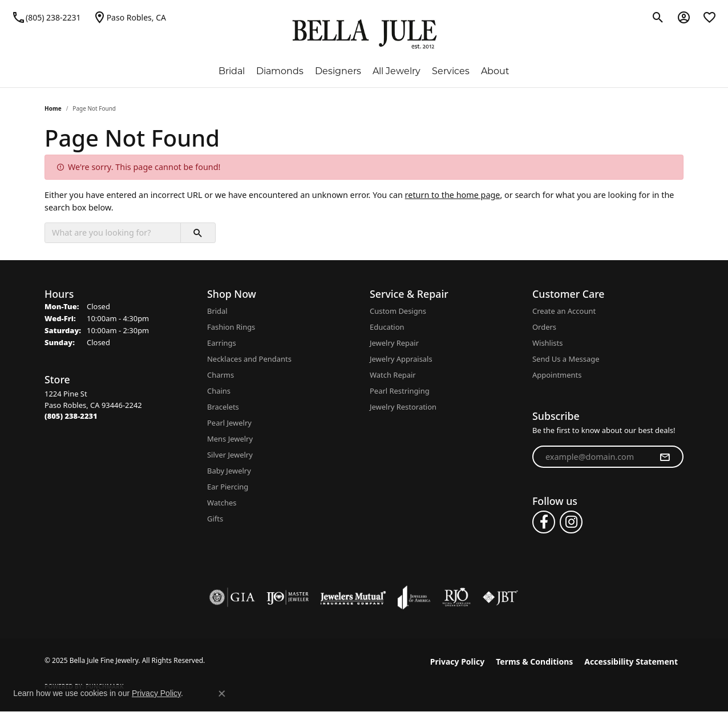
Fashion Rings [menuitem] (231, 327)
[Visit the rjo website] (456, 597)
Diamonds (280, 71)
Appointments (557, 375)
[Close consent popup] (222, 694)
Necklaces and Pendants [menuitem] (249, 359)
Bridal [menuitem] (217, 311)
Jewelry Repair (394, 343)
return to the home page (453, 195)
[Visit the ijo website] (288, 597)
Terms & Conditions (534, 662)
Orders (544, 327)
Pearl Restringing (400, 391)
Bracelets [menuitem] (223, 407)
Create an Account (564, 311)
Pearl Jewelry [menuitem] (229, 423)
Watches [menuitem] (222, 503)
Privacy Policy (457, 662)
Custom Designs (398, 311)
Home (53, 108)
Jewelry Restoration (403, 407)
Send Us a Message (566, 359)
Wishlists (547, 343)
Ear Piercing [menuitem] (228, 487)
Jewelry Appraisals (401, 359)
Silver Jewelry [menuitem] (230, 455)
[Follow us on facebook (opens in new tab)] (544, 522)
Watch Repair (393, 375)
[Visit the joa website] (414, 597)
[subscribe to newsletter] (665, 457)
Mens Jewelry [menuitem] (230, 439)
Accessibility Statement (631, 662)
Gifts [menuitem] (215, 519)
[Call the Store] (71, 416)
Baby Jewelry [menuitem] (229, 471)
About (495, 71)
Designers (338, 71)
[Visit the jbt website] (500, 597)
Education (387, 327)
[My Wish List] (709, 17)
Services (451, 71)
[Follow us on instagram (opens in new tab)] (571, 522)
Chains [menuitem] (219, 391)
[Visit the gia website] (232, 597)
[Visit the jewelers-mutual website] (353, 597)
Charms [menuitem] (221, 375)
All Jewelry (397, 71)
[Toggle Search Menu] (658, 17)
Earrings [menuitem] (222, 343)
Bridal (232, 71)
